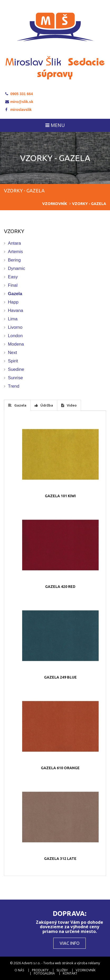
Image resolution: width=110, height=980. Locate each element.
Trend (14, 386)
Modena (16, 344)
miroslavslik (18, 110)
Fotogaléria (44, 973)
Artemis (15, 252)
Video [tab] (69, 405)
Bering (14, 260)
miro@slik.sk (19, 102)
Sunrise (15, 378)
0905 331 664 (19, 94)
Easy (13, 277)
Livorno (15, 327)
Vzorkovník (55, 204)
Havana (16, 311)
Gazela (15, 294)
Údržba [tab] (44, 405)
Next (13, 353)
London (15, 336)
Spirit (13, 361)
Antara (14, 243)
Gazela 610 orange (60, 768)
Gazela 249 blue (60, 677)
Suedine (16, 369)
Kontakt (70, 973)
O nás (19, 970)
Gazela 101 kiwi (60, 496)
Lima (13, 319)
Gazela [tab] (17, 405)
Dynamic (16, 268)
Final (13, 285)
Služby (62, 970)
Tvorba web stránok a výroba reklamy (72, 963)
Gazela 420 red (60, 587)
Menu (55, 125)
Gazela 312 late (60, 859)
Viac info (70, 943)
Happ (13, 302)
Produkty (40, 970)
